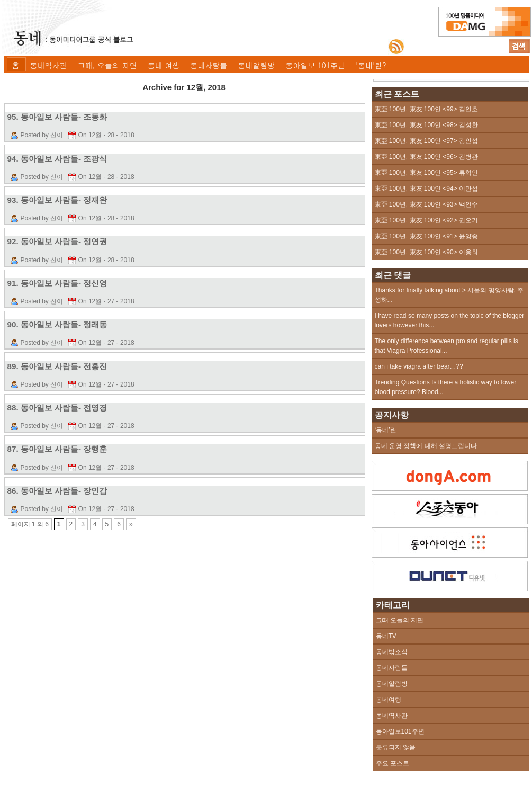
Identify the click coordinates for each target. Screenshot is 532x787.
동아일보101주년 (400, 731)
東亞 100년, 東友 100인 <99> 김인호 (426, 109)
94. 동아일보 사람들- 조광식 (57, 159)
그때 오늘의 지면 (400, 620)
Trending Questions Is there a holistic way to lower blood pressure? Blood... (446, 387)
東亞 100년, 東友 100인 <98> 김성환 (426, 125)
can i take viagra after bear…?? (419, 366)
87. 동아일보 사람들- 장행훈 (57, 449)
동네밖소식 (392, 652)
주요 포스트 (393, 763)
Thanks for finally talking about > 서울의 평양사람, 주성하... (449, 295)
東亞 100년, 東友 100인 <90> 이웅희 (426, 252)
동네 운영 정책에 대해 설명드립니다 (426, 446)
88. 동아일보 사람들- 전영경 (57, 408)
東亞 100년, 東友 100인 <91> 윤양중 (426, 236)
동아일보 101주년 (315, 65)
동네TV (386, 636)
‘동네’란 (386, 430)
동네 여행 (164, 65)
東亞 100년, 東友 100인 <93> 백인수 (426, 204)
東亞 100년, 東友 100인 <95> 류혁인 (426, 173)
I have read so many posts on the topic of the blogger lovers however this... (450, 320)
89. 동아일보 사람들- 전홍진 (57, 366)
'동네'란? (371, 65)
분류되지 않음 (396, 747)
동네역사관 (49, 65)
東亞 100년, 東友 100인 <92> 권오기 (426, 220)
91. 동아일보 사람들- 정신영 (57, 283)
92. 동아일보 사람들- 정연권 (57, 241)
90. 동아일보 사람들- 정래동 (57, 324)
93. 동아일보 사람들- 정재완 (57, 200)
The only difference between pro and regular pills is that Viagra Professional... (447, 346)
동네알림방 (256, 65)
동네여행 (389, 700)
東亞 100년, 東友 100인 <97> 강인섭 (426, 141)
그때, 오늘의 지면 (107, 65)
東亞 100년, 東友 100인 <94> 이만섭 (426, 189)
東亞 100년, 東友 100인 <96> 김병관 (426, 157)
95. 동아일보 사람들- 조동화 (57, 117)
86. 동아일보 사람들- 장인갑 (57, 491)
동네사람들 (209, 65)
